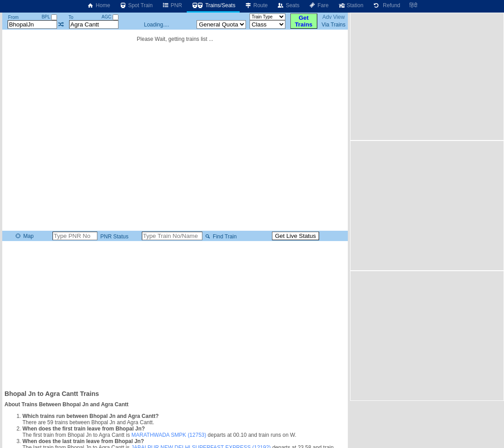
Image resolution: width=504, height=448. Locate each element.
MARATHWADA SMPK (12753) (169, 435)
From (13, 17)
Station (350, 5)
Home (98, 5)
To (71, 17)
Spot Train (136, 5)
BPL (49, 17)
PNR (172, 5)
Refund (386, 5)
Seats (288, 5)
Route (256, 5)
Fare (318, 5)
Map (24, 236)
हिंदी (413, 5)
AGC (110, 17)
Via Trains (334, 25)
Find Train (220, 237)
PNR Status (114, 237)
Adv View (333, 17)
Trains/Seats (213, 5)
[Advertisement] (175, 315)
